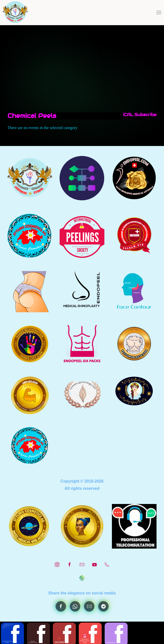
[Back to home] (15, 12)
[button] (159, 12)
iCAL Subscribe (138, 115)
